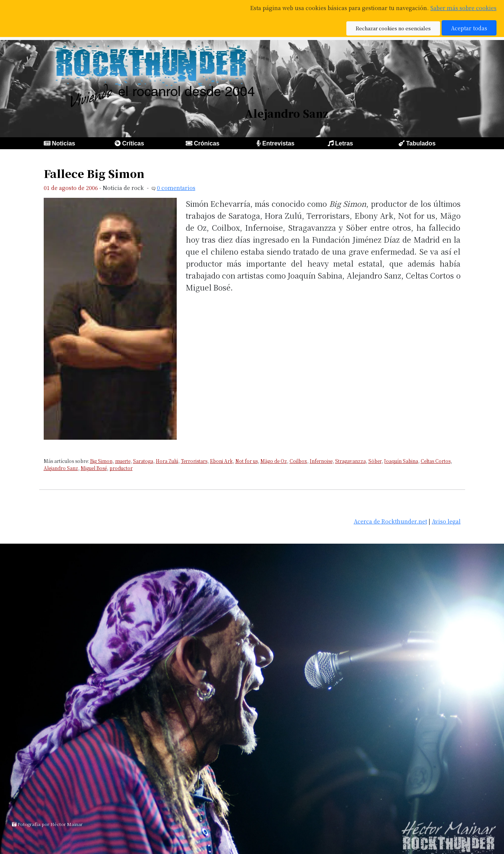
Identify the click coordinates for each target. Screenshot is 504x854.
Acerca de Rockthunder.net (390, 521)
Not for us (247, 461)
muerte (123, 461)
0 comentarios (176, 188)
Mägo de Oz (274, 461)
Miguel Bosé (94, 468)
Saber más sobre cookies (463, 8)
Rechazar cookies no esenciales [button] (393, 28)
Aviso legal (446, 521)
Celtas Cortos (436, 461)
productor (121, 468)
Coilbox (298, 461)
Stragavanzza (350, 461)
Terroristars (194, 461)
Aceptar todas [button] (469, 28)
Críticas (133, 143)
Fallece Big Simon (94, 173)
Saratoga (143, 461)
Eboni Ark (221, 461)
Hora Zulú (167, 461)
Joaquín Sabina (401, 461)
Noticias (64, 143)
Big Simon (101, 461)
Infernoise (321, 461)
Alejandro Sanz (61, 468)
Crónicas (207, 143)
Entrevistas (278, 143)
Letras (344, 143)
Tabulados (421, 143)
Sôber (375, 461)
